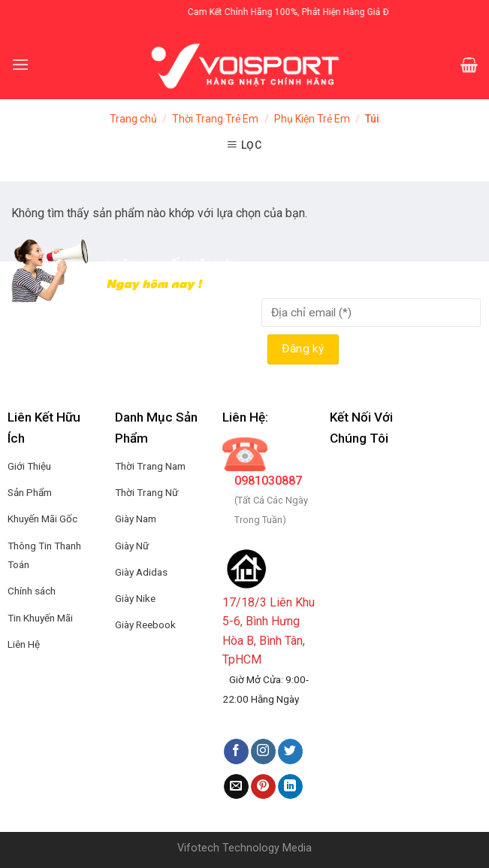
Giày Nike (135, 598)
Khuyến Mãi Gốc (42, 519)
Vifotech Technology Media (244, 848)
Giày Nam (136, 519)
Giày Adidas (141, 572)
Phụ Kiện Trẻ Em (312, 119)
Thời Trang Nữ (146, 492)
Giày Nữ (132, 546)
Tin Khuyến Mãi (40, 618)
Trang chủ (133, 119)
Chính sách (32, 591)
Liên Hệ (24, 644)
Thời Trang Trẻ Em (215, 119)
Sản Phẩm (30, 492)
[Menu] (20, 64)
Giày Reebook (145, 625)
